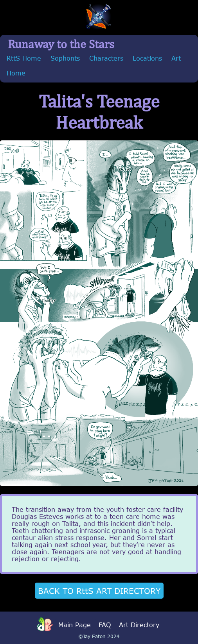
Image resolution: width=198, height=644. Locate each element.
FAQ (105, 625)
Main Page (75, 625)
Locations (147, 58)
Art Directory (139, 625)
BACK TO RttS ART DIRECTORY (99, 591)
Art (176, 58)
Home (16, 73)
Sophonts (65, 58)
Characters (106, 58)
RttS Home (24, 58)
